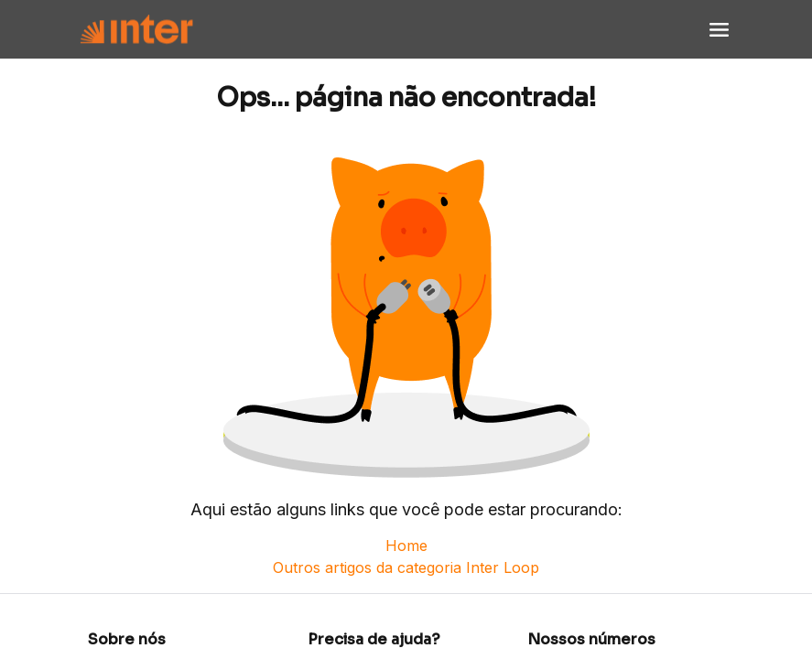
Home (406, 546)
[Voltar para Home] (136, 30)
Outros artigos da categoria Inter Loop (406, 567)
